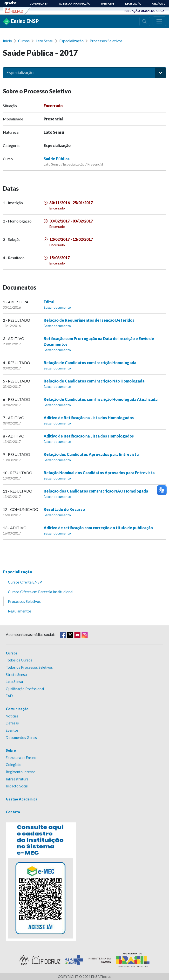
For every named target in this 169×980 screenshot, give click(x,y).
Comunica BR (39, 4)
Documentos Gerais (21, 738)
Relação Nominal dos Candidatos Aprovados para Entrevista (99, 473)
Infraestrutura (17, 779)
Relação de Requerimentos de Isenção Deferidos (89, 320)
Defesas (12, 723)
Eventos (12, 730)
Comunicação (17, 709)
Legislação (133, 4)
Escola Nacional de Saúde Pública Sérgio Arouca (14, 10)
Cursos (24, 41)
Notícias (12, 716)
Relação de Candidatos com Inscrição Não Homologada (94, 381)
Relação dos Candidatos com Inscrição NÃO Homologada (96, 491)
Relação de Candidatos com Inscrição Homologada (90, 363)
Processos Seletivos (106, 41)
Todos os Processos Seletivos (29, 667)
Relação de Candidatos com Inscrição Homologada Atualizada (101, 399)
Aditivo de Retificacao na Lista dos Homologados (89, 436)
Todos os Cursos (19, 660)
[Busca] (145, 21)
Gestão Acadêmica (22, 799)
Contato (13, 812)
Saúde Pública (57, 159)
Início (7, 41)
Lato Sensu (44, 41)
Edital (49, 302)
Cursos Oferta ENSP (25, 582)
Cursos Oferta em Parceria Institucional (41, 592)
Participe (108, 4)
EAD (9, 696)
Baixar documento (57, 307)
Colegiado (14, 765)
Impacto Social (17, 786)
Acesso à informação (75, 4)
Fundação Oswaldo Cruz (144, 11)
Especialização (71, 41)
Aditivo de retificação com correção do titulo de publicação (98, 528)
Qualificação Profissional (25, 689)
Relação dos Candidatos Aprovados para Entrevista (91, 454)
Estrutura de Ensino (21, 758)
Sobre (11, 750)
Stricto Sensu (16, 675)
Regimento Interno (21, 772)
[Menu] (159, 21)
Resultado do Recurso (64, 509)
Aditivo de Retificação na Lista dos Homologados (89, 418)
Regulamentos (20, 611)
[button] (161, 73)
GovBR (10, 3)
